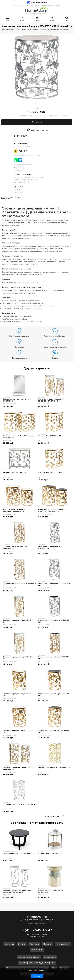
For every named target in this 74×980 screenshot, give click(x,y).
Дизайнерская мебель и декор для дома (37, 918)
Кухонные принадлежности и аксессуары (27, 968)
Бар (54, 968)
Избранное (37, 20)
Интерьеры (57, 6)
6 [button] (41, 103)
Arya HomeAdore (55, 817)
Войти (22, 20)
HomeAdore (16, 197)
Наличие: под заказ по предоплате (53, 116)
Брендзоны (47, 974)
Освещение (50, 957)
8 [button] (47, 103)
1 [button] (27, 103)
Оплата (23, 6)
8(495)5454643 (39, 3)
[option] (37, 67)
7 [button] (44, 103)
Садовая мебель (29, 974)
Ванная (64, 968)
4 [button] (36, 103)
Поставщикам (63, 944)
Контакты (34, 944)
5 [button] (38, 103)
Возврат (48, 944)
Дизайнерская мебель (29, 957)
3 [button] (33, 103)
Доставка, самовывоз (24, 175)
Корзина (52, 20)
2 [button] (30, 103)
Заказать (37, 122)
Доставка (16, 6)
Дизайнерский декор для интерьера (37, 963)
